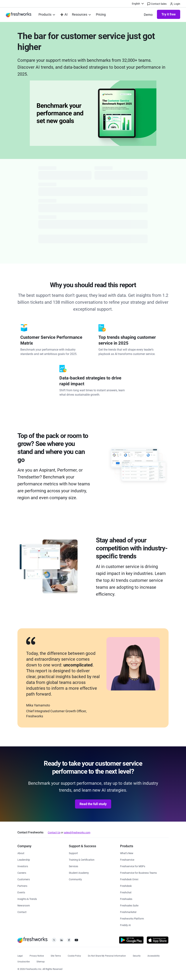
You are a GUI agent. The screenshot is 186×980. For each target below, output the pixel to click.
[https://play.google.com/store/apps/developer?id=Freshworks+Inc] (131, 941)
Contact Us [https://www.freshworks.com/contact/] (54, 833)
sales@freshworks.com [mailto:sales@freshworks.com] (77, 833)
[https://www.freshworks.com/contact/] (22, 912)
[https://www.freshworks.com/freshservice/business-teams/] (138, 873)
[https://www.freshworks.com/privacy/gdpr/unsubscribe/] (24, 961)
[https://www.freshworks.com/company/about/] (21, 853)
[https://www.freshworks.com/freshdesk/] (126, 886)
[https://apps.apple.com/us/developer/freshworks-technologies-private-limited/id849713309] (158, 941)
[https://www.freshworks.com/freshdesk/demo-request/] (148, 15)
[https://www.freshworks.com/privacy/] (37, 955)
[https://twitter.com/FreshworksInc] (54, 941)
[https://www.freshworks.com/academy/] (82, 859)
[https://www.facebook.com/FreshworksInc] (69, 941)
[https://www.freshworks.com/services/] (73, 866)
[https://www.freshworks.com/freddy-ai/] (125, 925)
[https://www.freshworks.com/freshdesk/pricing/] (101, 15)
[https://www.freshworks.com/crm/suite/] (129, 905)
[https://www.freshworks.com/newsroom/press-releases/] (24, 905)
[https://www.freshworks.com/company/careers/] (22, 873)
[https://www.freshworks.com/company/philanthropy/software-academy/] (79, 873)
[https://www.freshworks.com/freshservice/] (127, 859)
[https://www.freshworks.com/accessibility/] (154, 955)
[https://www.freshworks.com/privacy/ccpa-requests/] (107, 955)
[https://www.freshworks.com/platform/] (132, 918)
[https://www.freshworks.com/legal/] (20, 955)
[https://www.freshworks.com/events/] (21, 892)
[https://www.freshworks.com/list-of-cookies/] (74, 955)
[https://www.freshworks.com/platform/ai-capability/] (64, 15)
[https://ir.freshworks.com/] (23, 866)
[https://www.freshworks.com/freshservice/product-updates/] (127, 853)
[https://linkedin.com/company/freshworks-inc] (61, 941)
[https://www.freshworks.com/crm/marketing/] (128, 912)
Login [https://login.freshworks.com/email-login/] (175, 4)
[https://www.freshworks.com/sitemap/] (41, 961)
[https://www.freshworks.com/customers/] (24, 879)
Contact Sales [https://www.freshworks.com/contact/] (157, 4)
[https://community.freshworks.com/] (75, 879)
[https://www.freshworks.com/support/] (73, 853)
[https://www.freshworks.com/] (19, 15)
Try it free (169, 14)
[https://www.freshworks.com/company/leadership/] (24, 859)
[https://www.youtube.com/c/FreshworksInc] (76, 941)
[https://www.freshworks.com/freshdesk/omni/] (129, 879)
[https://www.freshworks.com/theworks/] (27, 899)
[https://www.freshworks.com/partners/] (22, 886)
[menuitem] (138, 4)
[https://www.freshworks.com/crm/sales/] (126, 899)
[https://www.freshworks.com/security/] (137, 955)
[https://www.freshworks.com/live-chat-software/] (126, 892)
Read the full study (93, 804)
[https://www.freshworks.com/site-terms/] (56, 955)
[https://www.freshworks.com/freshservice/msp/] (133, 866)
